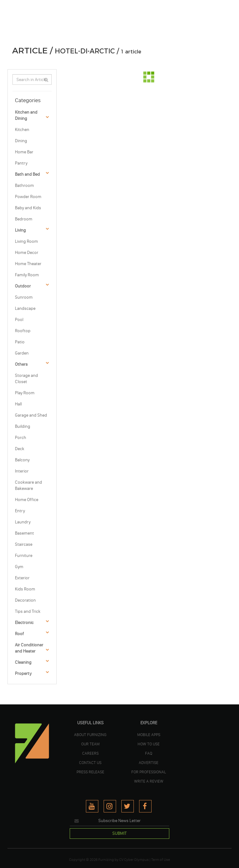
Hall (18, 404)
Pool (19, 320)
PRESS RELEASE (90, 772)
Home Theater (28, 264)
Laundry (23, 522)
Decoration (25, 600)
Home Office (27, 500)
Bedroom (24, 219)
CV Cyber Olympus (134, 860)
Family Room (27, 275)
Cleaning (23, 662)
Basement (24, 533)
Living (20, 230)
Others (21, 364)
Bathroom (24, 185)
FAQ (149, 753)
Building (23, 426)
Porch (21, 438)
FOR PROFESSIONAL (149, 772)
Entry (20, 511)
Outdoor (23, 286)
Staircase (24, 544)
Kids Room (25, 589)
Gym (19, 567)
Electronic (24, 623)
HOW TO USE (149, 744)
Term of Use (161, 860)
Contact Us (90, 762)
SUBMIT (119, 833)
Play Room (25, 393)
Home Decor (27, 253)
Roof (19, 634)
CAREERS (90, 753)
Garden (22, 353)
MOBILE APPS (149, 735)
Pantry (21, 163)
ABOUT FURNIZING (90, 735)
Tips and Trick (28, 611)
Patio (20, 342)
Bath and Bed (27, 174)
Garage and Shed (31, 415)
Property (23, 674)
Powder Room (28, 197)
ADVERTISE (149, 762)
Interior (22, 471)
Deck (20, 449)
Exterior (22, 578)
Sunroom (24, 297)
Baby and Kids (28, 208)
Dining (21, 141)
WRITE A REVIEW (149, 781)
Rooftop (23, 331)
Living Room (26, 241)
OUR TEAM (90, 744)
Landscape (25, 308)
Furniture (24, 556)
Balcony (22, 460)
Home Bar (24, 152)
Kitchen (22, 130)
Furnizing (106, 860)
